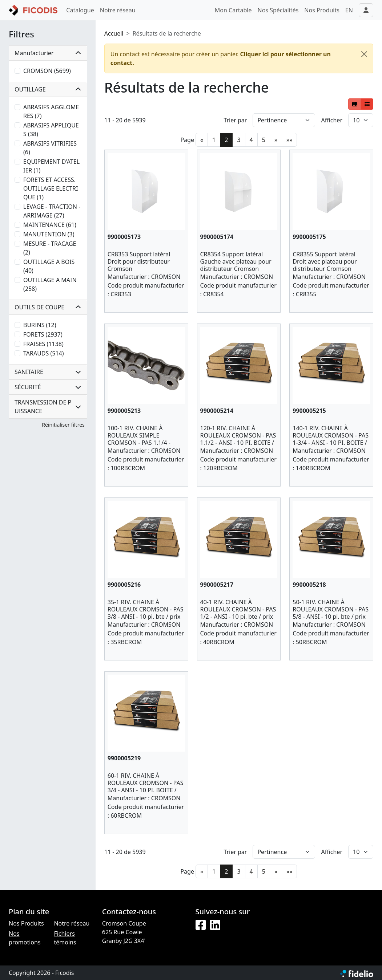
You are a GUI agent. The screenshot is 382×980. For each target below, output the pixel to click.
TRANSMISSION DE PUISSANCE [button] (48, 407)
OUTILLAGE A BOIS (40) (49, 266)
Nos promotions (25, 938)
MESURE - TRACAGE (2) (50, 248)
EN (349, 10)
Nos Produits (322, 10)
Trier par (235, 120)
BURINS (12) (40, 325)
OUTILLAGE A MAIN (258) (50, 284)
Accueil (114, 33)
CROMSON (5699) (47, 71)
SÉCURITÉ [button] (48, 387)
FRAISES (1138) (43, 344)
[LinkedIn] (215, 925)
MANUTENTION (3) (49, 234)
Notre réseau (118, 10)
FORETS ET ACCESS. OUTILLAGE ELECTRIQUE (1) (51, 188)
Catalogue (80, 10)
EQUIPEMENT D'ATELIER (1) (51, 166)
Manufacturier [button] (48, 53)
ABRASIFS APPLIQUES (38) (51, 130)
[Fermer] (364, 54)
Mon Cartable (233, 10)
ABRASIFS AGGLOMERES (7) (51, 111)
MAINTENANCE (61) (50, 225)
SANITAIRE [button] (48, 372)
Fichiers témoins (65, 938)
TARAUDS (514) (44, 353)
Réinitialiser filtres (63, 425)
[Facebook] (201, 925)
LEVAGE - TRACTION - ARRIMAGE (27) (52, 211)
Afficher (332, 120)
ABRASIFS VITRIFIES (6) (50, 148)
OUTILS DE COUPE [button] (48, 307)
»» (289, 140)
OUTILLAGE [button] (48, 89)
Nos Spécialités (278, 10)
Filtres (21, 34)
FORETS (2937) (43, 334)
